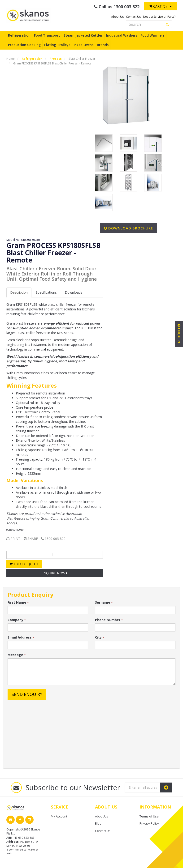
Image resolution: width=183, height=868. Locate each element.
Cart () (158, 6)
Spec (46, 292)
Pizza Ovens (84, 45)
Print (13, 539)
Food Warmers (153, 35)
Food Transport (47, 35)
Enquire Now (54, 573)
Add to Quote (24, 564)
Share (31, 539)
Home (11, 59)
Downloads (74, 292)
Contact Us (133, 17)
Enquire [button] (179, 334)
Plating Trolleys (57, 45)
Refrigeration (19, 35)
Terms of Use (149, 816)
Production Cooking (24, 45)
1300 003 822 (53, 539)
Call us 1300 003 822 (117, 7)
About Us (117, 17)
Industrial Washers (122, 35)
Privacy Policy (149, 823)
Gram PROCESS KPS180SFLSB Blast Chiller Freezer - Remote (52, 63)
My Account (59, 816)
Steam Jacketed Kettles (83, 35)
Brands (103, 45)
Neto (9, 853)
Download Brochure (131, 228)
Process (56, 59)
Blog (98, 823)
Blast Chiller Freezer (82, 59)
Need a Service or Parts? (159, 17)
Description (19, 292)
